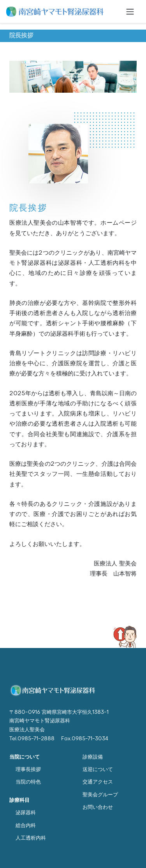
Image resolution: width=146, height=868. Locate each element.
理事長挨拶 (28, 770)
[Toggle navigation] (130, 12)
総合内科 (26, 826)
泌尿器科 (26, 813)
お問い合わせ (98, 807)
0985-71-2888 (36, 739)
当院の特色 (28, 782)
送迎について (98, 770)
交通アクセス (98, 782)
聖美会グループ (100, 795)
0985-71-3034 (90, 739)
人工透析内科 (31, 838)
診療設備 (93, 757)
